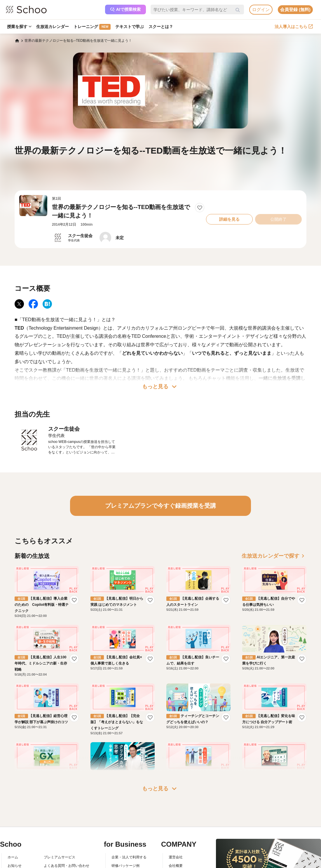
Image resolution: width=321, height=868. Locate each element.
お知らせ (15, 832)
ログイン (261, 9)
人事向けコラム (124, 840)
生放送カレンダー (53, 27)
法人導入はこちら (294, 27)
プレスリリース (181, 849)
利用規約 (51, 840)
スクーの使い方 (20, 849)
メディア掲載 (179, 857)
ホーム (13, 823)
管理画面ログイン (125, 849)
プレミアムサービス (60, 823)
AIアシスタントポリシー (63, 865)
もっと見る (160, 387)
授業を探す (19, 27)
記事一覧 (15, 865)
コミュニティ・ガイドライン (67, 849)
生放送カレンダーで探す (274, 556)
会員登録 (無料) (295, 9)
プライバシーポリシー (61, 857)
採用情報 (176, 840)
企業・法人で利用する (129, 823)
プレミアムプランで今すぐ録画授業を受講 (160, 506)
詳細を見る (229, 219)
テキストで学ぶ (130, 27)
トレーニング (92, 27)
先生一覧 (15, 857)
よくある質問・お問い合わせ (67, 832)
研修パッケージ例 (125, 832)
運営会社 (176, 823)
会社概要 (176, 832)
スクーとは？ (161, 27)
